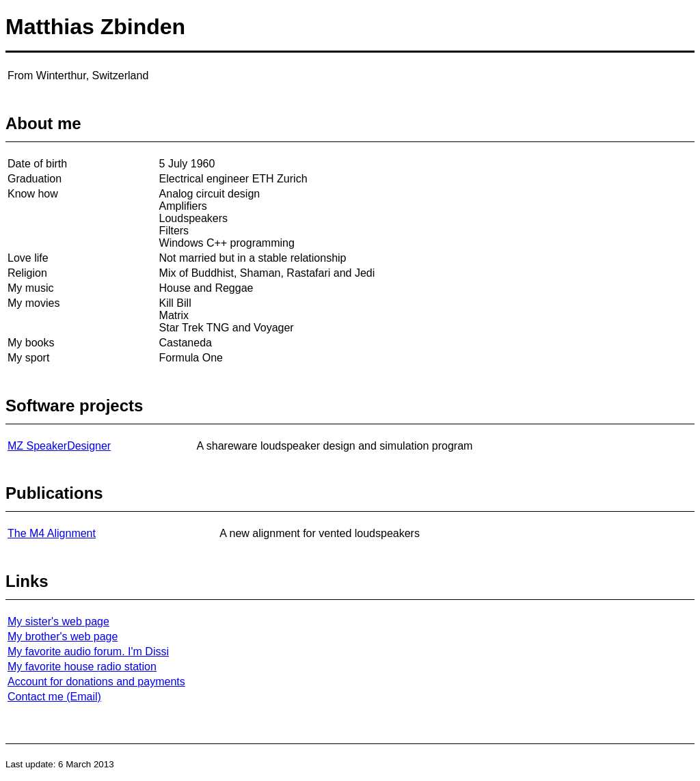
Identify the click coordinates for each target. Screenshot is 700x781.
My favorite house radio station (82, 667)
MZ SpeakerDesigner (59, 446)
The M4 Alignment (52, 533)
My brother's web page (63, 636)
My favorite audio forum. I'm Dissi (88, 652)
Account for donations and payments (96, 682)
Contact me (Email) (54, 697)
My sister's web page (58, 621)
